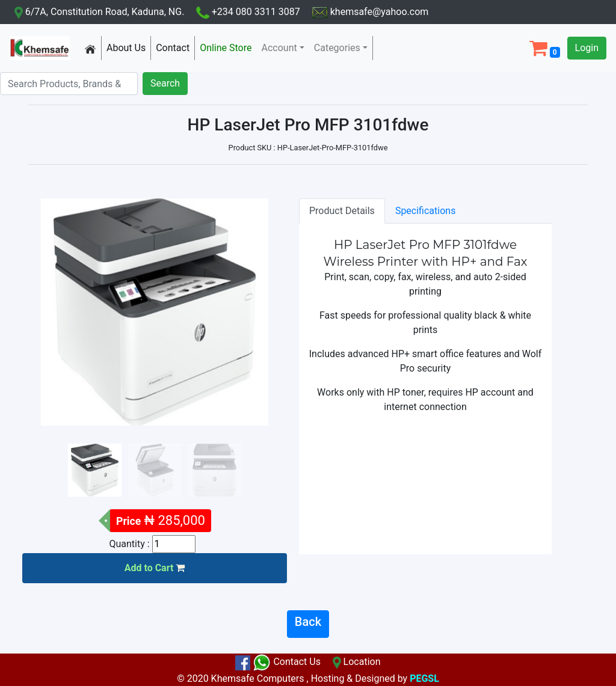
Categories (337, 48)
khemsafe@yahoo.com (366, 12)
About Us (128, 47)
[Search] (69, 84)
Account (279, 48)
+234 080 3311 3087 (244, 12)
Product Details (342, 211)
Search (165, 83)
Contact (175, 47)
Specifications (426, 211)
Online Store (228, 47)
